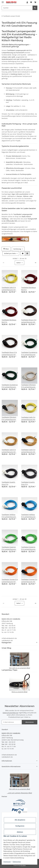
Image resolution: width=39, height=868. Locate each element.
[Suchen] (35, 8)
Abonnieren (30, 722)
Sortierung (17, 249)
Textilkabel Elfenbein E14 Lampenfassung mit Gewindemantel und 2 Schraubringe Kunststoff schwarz (9, 418)
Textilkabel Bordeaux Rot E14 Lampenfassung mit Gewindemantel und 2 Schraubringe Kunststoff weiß (29, 289)
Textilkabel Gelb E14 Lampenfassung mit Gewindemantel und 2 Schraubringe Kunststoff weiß (9, 289)
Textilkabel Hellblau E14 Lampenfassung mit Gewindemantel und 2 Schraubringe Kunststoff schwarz (28, 516)
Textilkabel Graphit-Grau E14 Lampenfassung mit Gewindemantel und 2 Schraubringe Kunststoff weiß (9, 483)
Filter (6, 249)
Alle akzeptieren (20, 820)
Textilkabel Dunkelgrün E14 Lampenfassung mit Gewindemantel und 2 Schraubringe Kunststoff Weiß (29, 354)
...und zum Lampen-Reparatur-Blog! (19, 793)
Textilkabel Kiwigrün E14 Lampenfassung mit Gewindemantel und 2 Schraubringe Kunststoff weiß (9, 548)
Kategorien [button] (6, 643)
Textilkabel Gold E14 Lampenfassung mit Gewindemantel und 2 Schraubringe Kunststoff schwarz (29, 451)
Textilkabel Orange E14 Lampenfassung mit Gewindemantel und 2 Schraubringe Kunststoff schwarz (29, 581)
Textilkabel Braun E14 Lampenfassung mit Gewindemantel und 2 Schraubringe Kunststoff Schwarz (9, 354)
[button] (27, 2)
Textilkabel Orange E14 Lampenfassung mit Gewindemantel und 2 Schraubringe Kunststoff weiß (10, 581)
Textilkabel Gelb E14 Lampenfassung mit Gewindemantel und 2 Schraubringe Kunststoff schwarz (29, 418)
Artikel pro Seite (10, 253)
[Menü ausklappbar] (3, 1)
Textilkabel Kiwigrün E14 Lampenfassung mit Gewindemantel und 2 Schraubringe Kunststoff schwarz (28, 548)
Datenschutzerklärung (10, 713)
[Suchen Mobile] (17, 8)
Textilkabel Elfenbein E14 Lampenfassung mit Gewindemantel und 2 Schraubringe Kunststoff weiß (28, 386)
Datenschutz (17, 862)
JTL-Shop (23, 865)
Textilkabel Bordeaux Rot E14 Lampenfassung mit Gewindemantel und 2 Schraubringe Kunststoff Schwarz (9, 321)
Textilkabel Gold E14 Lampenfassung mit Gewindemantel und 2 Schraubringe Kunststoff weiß (9, 451)
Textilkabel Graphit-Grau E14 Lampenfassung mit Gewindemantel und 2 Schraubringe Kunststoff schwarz (29, 483)
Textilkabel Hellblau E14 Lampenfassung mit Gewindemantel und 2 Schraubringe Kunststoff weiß (9, 516)
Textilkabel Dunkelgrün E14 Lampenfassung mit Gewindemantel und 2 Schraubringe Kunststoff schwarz (10, 386)
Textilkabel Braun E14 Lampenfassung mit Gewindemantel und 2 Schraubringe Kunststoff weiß (29, 321)
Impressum (7, 862)
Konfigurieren (20, 826)
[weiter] (35, 263)
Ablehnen (20, 832)
